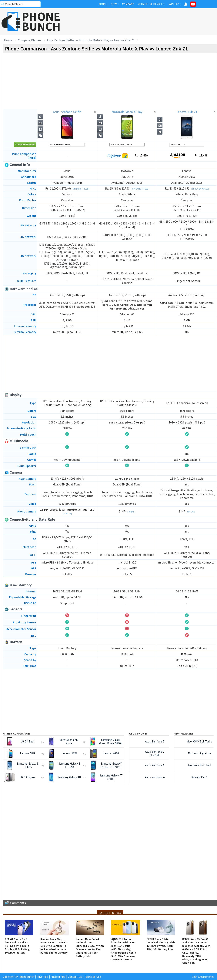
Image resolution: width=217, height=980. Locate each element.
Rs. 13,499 (187, 156)
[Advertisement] (148, 22)
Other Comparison (17, 733)
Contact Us (75, 977)
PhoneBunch (26, 977)
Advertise (42, 977)
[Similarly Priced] (80, 189)
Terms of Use (93, 977)
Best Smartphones (203, 977)
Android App (58, 977)
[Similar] (67, 514)
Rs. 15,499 (127, 156)
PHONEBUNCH (41, 21)
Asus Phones (138, 733)
